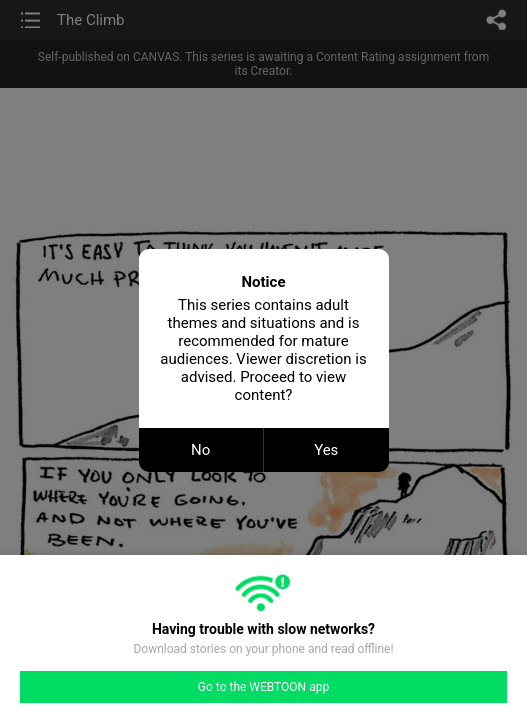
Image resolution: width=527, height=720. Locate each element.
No (200, 450)
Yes (326, 450)
